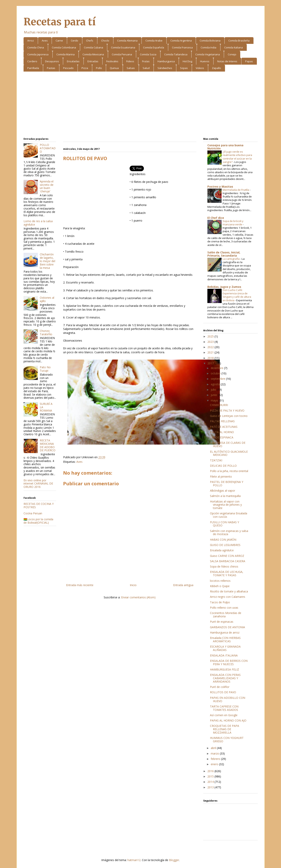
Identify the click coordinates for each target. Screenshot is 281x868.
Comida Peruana (122, 54)
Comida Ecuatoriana (123, 47)
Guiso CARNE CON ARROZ (227, 556)
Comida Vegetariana (208, 54)
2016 (211, 771)
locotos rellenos (220, 581)
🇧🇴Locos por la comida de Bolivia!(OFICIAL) (38, 521)
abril (214, 748)
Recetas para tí (60, 22)
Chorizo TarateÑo (46, 332)
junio (214, 395)
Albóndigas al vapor (223, 491)
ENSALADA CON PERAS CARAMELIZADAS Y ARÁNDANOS (225, 678)
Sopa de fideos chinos (224, 566)
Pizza (85, 68)
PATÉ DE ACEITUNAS (224, 427)
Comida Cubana (94, 47)
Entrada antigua (183, 585)
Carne (59, 41)
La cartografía (231, 259)
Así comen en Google (224, 715)
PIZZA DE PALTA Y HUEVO (227, 410)
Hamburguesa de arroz (225, 632)
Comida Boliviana (210, 41)
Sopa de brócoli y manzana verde (233, 223)
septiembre (218, 379)
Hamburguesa (166, 61)
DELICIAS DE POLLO (223, 466)
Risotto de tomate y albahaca (229, 591)
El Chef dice (216, 218)
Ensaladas (73, 61)
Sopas (184, 68)
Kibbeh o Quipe (220, 586)
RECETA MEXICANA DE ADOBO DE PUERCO (48, 445)
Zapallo (216, 68)
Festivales (112, 61)
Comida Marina (66, 54)
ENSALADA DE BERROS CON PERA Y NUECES (229, 662)
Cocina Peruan (33, 513)
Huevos (205, 61)
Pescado (68, 68)
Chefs (90, 41)
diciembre (217, 368)
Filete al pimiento (221, 477)
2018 (211, 358)
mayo (215, 400)
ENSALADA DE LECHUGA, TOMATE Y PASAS (227, 573)
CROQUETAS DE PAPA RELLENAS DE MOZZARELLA (225, 729)
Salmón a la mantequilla (225, 496)
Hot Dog (187, 61)
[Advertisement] (141, 105)
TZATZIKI (216, 460)
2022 (211, 347)
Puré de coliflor (220, 687)
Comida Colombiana (64, 47)
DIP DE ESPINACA (222, 437)
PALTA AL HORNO (222, 432)
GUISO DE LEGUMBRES (225, 545)
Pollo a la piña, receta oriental (229, 471)
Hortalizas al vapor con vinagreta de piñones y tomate (226, 505)
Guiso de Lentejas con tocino (229, 416)
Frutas (146, 61)
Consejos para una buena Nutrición (225, 147)
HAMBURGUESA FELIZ (225, 669)
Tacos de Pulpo (220, 602)
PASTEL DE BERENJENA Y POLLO (227, 484)
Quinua (114, 68)
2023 (211, 342)
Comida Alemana (127, 41)
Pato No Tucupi (45, 369)
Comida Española (154, 47)
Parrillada (33, 68)
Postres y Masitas (220, 187)
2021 (211, 352)
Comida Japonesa (38, 54)
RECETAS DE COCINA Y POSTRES (39, 505)
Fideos (130, 61)
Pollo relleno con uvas (224, 608)
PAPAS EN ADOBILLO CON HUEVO (228, 699)
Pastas (51, 68)
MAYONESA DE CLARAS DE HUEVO (228, 444)
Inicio (133, 585)
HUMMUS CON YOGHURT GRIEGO (227, 740)
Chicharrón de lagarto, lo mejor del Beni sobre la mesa (47, 261)
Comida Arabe (154, 41)
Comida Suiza (148, 54)
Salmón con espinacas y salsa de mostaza (229, 533)
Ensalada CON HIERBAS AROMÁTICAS (225, 639)
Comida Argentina (181, 41)
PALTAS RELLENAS (222, 421)
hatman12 (134, 860)
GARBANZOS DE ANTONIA (227, 627)
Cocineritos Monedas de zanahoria (226, 615)
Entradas (93, 61)
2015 (211, 776)
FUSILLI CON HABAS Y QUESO (225, 524)
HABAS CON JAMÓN (223, 540)
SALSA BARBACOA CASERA (228, 561)
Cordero (32, 61)
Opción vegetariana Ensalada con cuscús (229, 515)
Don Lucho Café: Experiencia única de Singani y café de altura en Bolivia (237, 295)
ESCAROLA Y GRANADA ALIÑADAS (225, 648)
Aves (45, 41)
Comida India (208, 47)
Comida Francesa (182, 47)
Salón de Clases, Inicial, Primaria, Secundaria (224, 254)
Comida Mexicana (93, 54)
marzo (215, 753)
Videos (200, 68)
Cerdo (75, 41)
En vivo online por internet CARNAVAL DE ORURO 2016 (38, 484)
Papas (249, 61)
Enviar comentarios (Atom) (138, 597)
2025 (211, 336)
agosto (216, 384)
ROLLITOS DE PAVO (223, 692)
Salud (146, 68)
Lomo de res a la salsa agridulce (38, 223)
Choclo (105, 41)
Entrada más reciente (80, 585)
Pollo (99, 68)
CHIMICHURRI (219, 405)
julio (214, 390)
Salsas (131, 68)
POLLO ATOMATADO (48, 148)
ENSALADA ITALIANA (224, 655)
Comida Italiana (234, 47)
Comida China (36, 47)
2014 (211, 782)
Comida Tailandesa (176, 54)
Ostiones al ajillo (47, 299)
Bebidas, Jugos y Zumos (224, 287)
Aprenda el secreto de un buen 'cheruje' (47, 186)
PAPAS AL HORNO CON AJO (228, 720)
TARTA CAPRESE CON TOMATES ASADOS (224, 708)
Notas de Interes (227, 61)
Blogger (174, 860)
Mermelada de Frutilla (236, 190)
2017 (211, 363)
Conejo (232, 54)
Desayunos (52, 61)
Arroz (31, 41)
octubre (216, 373)
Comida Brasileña (239, 41)
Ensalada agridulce (222, 550)
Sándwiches (165, 68)
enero (215, 764)
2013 (211, 787)
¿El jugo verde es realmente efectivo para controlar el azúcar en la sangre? (237, 157)
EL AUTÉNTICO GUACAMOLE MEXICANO (229, 453)
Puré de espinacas (222, 622)
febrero (216, 759)
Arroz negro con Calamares (228, 597)
